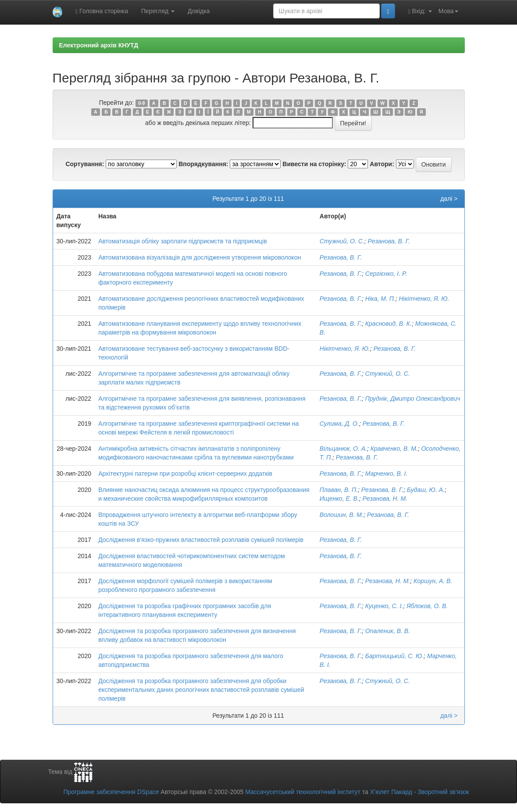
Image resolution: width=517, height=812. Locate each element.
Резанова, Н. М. (385, 499)
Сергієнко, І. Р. (386, 274)
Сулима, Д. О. (339, 424)
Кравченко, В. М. (394, 449)
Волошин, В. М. (342, 515)
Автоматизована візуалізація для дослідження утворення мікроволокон (200, 257)
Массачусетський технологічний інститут (303, 792)
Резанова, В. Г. (389, 241)
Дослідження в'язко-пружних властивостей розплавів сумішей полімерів (201, 540)
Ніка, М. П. (380, 299)
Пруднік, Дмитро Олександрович (413, 399)
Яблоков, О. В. (427, 606)
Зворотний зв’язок (443, 792)
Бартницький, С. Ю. (394, 656)
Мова (448, 11)
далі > (449, 199)
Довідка (199, 11)
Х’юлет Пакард (391, 792)
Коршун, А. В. (433, 581)
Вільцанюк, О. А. (343, 449)
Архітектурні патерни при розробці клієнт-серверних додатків (185, 474)
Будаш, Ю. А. (426, 490)
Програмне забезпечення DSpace (111, 792)
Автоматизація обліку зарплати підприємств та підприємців (183, 241)
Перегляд (158, 11)
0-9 (141, 103)
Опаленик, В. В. (388, 631)
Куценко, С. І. (384, 606)
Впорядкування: (203, 164)
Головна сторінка (102, 11)
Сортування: (85, 164)
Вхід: (420, 11)
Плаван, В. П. (339, 490)
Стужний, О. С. (342, 241)
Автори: (382, 164)
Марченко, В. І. (387, 474)
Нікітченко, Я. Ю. (424, 299)
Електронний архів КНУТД (99, 45)
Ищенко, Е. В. (339, 499)
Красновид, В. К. (389, 324)
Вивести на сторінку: (314, 164)
